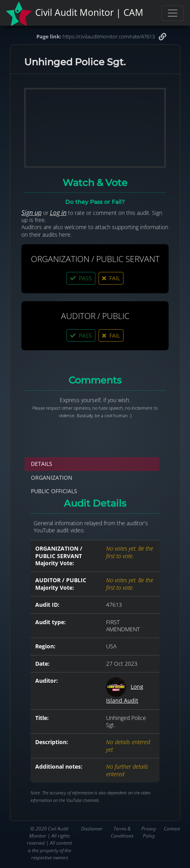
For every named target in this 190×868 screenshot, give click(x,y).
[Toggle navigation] (173, 13)
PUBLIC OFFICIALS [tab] (54, 491)
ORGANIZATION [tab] (52, 478)
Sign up (31, 213)
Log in (58, 213)
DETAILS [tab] (42, 464)
